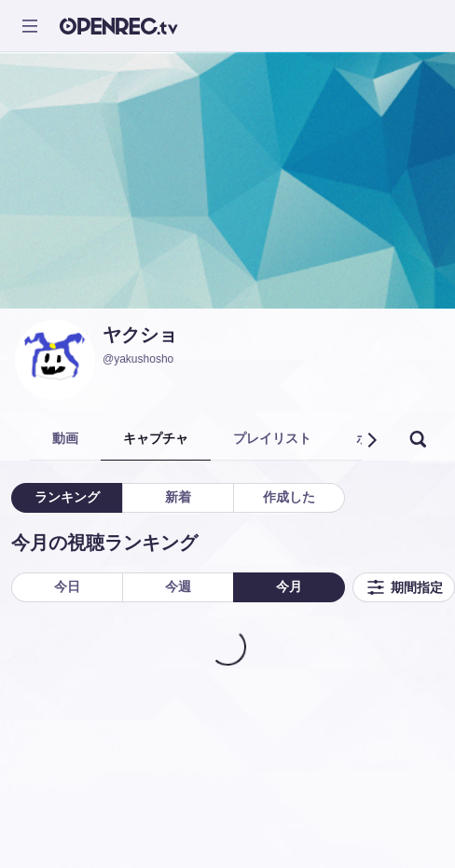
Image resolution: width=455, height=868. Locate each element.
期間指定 (404, 587)
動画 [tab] (65, 438)
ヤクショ (140, 335)
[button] (371, 440)
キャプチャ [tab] (156, 438)
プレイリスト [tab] (272, 438)
